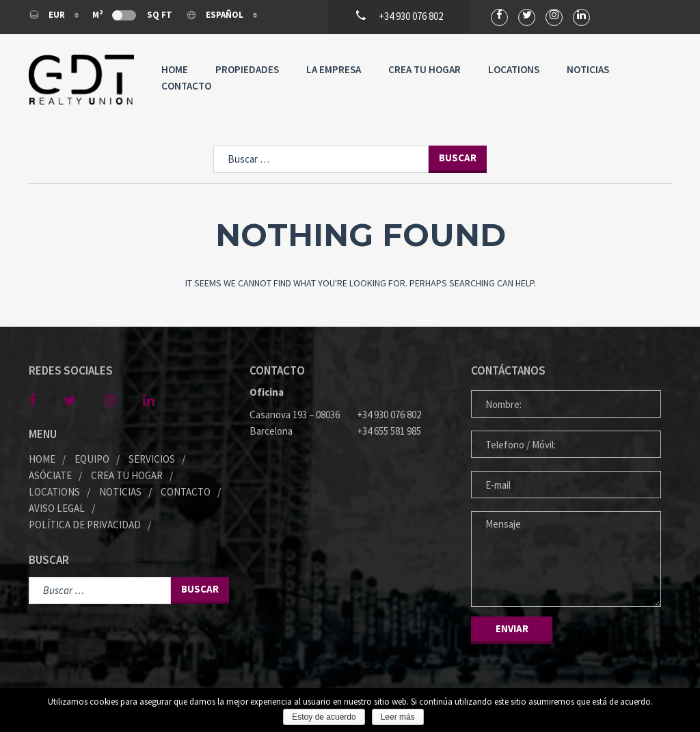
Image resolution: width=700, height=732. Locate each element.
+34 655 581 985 (389, 431)
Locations (514, 69)
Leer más (398, 717)
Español (216, 15)
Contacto (186, 86)
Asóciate (50, 475)
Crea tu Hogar (425, 69)
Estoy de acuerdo (324, 717)
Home (175, 69)
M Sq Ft (132, 14)
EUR (48, 15)
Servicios (152, 459)
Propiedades (247, 69)
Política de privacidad (85, 525)
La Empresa (334, 69)
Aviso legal (57, 508)
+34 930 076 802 (389, 415)
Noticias (588, 69)
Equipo (92, 459)
